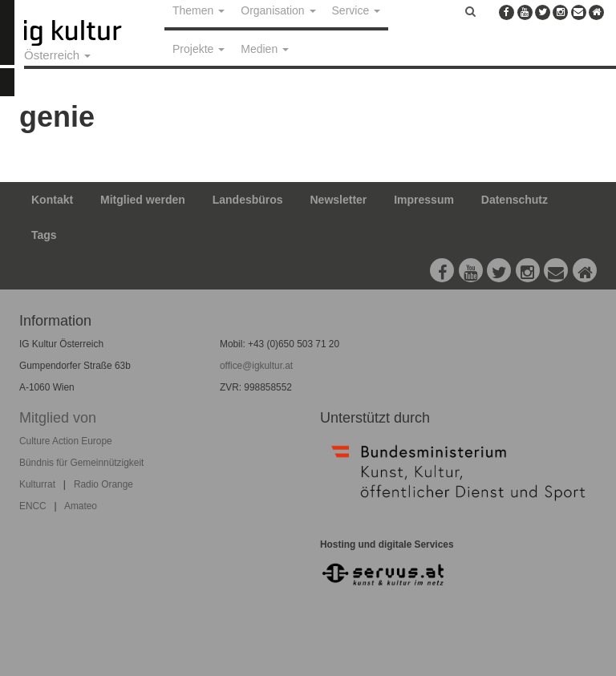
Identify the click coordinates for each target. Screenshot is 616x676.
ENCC (33, 506)
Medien (265, 49)
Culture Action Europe (66, 441)
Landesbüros (248, 200)
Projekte (199, 49)
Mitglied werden (143, 200)
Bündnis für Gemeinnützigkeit (81, 463)
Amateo (81, 506)
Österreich (57, 55)
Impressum (424, 200)
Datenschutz (515, 200)
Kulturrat (37, 484)
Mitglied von (58, 418)
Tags (44, 235)
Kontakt (52, 200)
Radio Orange (103, 484)
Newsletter (339, 200)
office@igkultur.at (256, 366)
